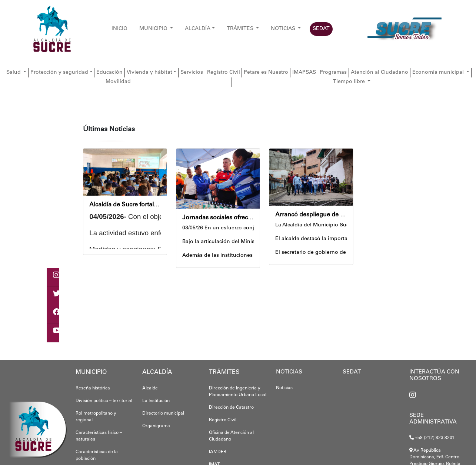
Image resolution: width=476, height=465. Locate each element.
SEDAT (321, 29)
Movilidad (118, 82)
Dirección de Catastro (231, 408)
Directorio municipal (163, 413)
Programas (333, 73)
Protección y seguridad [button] (59, 73)
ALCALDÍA (198, 29)
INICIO (119, 29)
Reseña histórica (93, 388)
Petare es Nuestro (266, 73)
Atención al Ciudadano (380, 73)
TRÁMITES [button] (241, 29)
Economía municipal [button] (439, 73)
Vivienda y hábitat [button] (149, 73)
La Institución (156, 401)
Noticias (284, 388)
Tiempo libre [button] (350, 82)
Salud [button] (14, 73)
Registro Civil (224, 73)
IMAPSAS (304, 73)
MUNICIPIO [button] (154, 29)
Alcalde (150, 388)
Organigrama (156, 426)
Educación (109, 73)
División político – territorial (104, 401)
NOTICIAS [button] (284, 29)
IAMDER (218, 452)
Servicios (192, 73)
